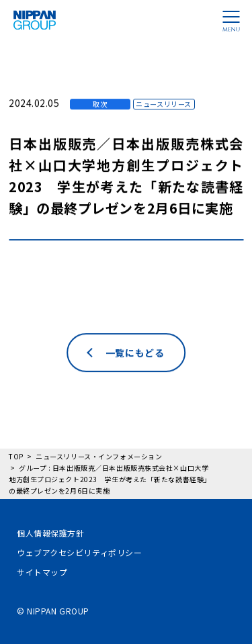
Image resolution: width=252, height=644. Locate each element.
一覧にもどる (135, 384)
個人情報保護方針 (50, 533)
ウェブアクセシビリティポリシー (79, 552)
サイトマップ (42, 572)
